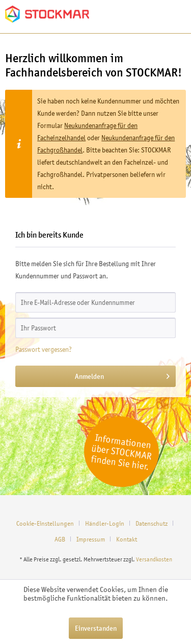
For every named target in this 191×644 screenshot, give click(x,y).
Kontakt (127, 539)
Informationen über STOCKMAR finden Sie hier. (121, 452)
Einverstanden (96, 628)
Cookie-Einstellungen (45, 523)
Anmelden (122, 375)
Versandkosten (154, 559)
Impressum (91, 539)
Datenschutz (152, 523)
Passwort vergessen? (44, 349)
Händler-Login (105, 523)
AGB (60, 539)
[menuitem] (49, 523)
